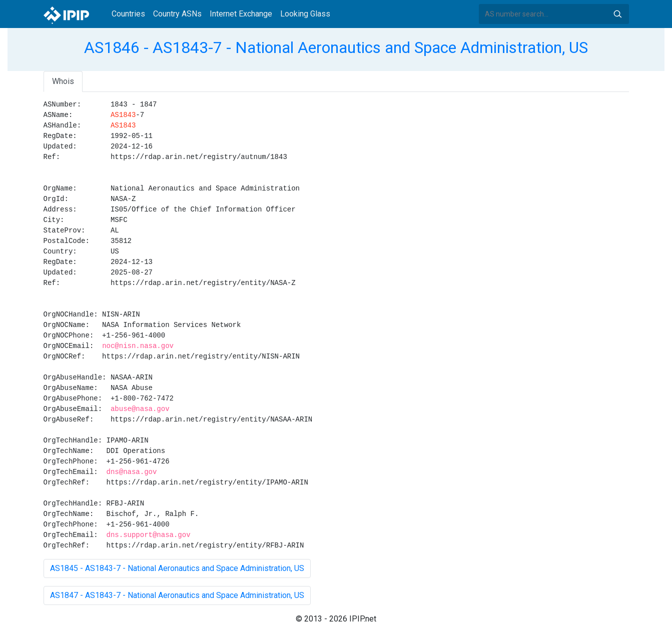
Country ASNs (177, 14)
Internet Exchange (241, 14)
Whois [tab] (63, 81)
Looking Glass (305, 14)
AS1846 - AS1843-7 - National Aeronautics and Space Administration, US (336, 47)
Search (617, 14)
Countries (128, 14)
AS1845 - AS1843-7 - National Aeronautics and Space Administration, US (177, 568)
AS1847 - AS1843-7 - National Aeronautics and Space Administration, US (177, 595)
